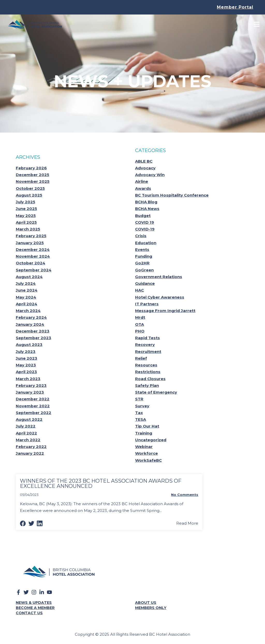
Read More (187, 523)
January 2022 (30, 453)
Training (144, 433)
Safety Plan (147, 385)
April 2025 (26, 222)
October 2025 (30, 188)
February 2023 (31, 385)
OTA (139, 324)
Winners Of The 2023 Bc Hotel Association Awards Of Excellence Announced (101, 483)
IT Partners (147, 304)
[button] (23, 523)
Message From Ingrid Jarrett (165, 311)
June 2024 (27, 290)
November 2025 (33, 181)
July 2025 (25, 202)
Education (146, 243)
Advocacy (145, 168)
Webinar (144, 447)
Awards (143, 188)
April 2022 (26, 433)
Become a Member (35, 608)
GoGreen (144, 270)
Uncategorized (151, 440)
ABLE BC (144, 161)
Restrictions (148, 372)
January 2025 (30, 243)
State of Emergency (156, 392)
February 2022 (31, 447)
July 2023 (26, 352)
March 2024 (28, 311)
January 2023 (30, 392)
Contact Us (29, 613)
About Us (146, 603)
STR (139, 399)
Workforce (146, 453)
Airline (142, 181)
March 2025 (28, 229)
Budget (143, 216)
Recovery (145, 345)
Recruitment (148, 352)
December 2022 (33, 399)
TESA (141, 419)
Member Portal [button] (235, 7)
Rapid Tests (148, 338)
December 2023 (33, 331)
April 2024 (27, 304)
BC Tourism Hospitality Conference (172, 195)
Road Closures (150, 379)
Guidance (145, 283)
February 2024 (31, 317)
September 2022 (34, 413)
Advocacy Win (150, 175)
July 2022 (26, 426)
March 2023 (28, 379)
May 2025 (26, 216)
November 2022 (33, 406)
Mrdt (140, 317)
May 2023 (26, 365)
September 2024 (34, 270)
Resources (146, 365)
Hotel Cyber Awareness (160, 297)
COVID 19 (145, 222)
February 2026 (31, 168)
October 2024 (31, 263)
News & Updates (34, 603)
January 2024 (30, 324)
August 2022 (29, 419)
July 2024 (26, 283)
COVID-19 (145, 229)
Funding (144, 256)
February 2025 (31, 236)
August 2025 (29, 195)
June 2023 (27, 358)
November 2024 (33, 256)
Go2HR (142, 263)
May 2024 (26, 297)
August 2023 (29, 345)
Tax (139, 413)
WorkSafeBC (148, 460)
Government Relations (159, 277)
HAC (139, 290)
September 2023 (34, 338)
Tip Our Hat (147, 426)
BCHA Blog (146, 202)
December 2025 (32, 175)
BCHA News (147, 209)
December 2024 (33, 249)
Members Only (151, 608)
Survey (142, 406)
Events (142, 249)
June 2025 (26, 209)
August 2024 (29, 277)
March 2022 (28, 440)
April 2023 (26, 372)
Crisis (141, 236)
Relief (141, 358)
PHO (140, 331)
